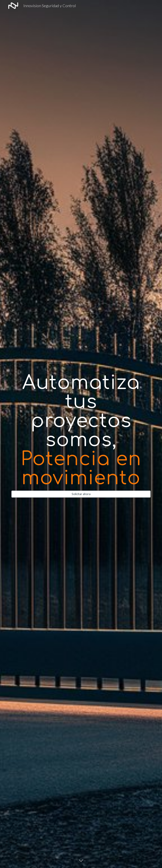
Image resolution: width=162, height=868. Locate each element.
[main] (81, 431)
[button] (81, 861)
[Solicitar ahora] (81, 494)
